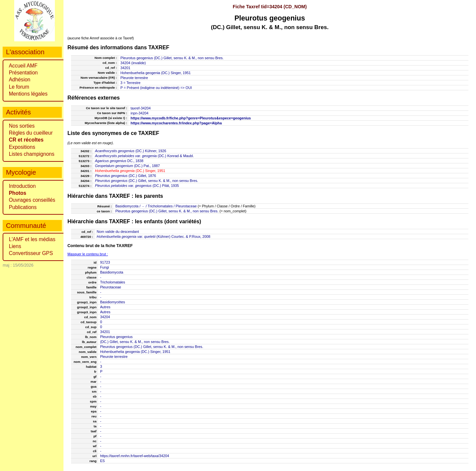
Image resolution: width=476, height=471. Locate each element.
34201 (125, 68)
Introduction (22, 186)
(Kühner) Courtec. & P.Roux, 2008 (153, 236)
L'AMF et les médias (32, 239)
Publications (23, 207)
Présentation (23, 73)
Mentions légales (28, 94)
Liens (15, 246)
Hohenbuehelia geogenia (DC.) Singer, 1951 (156, 73)
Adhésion (20, 80)
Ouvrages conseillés (32, 200)
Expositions (22, 147)
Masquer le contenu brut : (88, 254)
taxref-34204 (141, 108)
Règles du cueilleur (31, 133)
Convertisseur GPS (31, 253)
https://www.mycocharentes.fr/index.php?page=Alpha (176, 123)
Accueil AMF (23, 66)
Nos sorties (22, 126)
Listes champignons (32, 154)
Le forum (19, 87)
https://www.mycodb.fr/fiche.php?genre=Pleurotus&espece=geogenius (191, 118)
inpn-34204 (139, 113)
